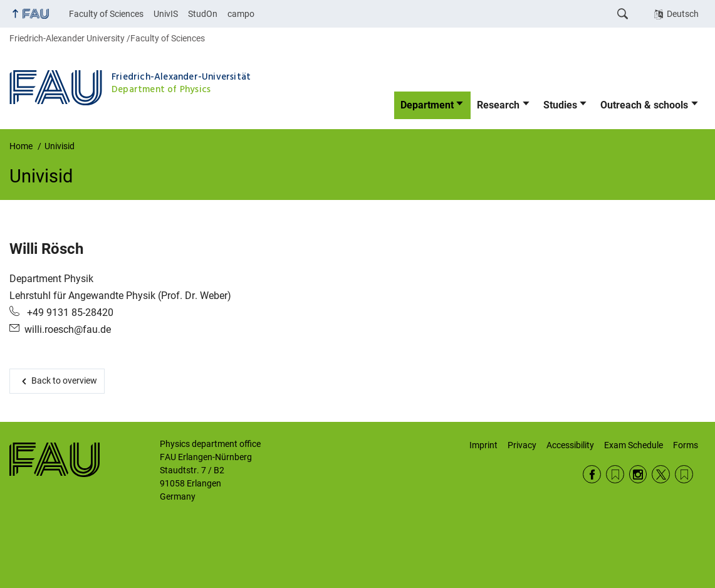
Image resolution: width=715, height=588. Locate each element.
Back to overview (64, 381)
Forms (686, 445)
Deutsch (683, 14)
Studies (560, 105)
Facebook (592, 474)
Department (427, 105)
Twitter (661, 474)
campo (241, 14)
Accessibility (570, 445)
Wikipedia (684, 474)
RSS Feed (615, 474)
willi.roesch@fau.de (68, 329)
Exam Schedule (634, 445)
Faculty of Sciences (106, 14)
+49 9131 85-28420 (69, 312)
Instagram (638, 474)
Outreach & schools (644, 105)
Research (498, 105)
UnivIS (166, 14)
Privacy (522, 445)
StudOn (203, 14)
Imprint (483, 445)
